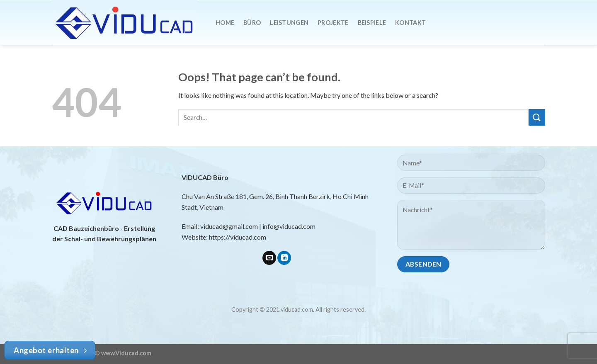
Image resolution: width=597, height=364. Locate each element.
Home (225, 23)
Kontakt (410, 23)
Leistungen (289, 23)
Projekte (333, 23)
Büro (252, 23)
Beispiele (372, 23)
